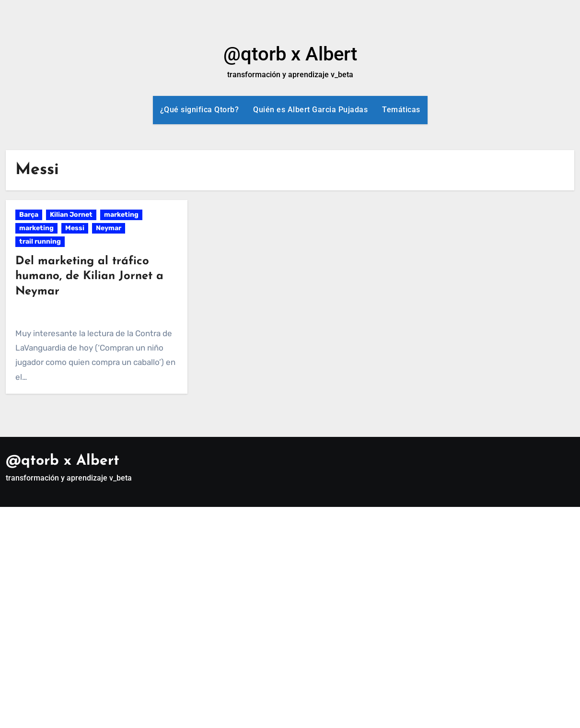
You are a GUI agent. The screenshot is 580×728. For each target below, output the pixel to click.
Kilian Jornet (71, 215)
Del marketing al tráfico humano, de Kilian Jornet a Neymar (89, 276)
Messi (75, 228)
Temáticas (401, 110)
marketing (121, 215)
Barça (29, 215)
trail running (40, 241)
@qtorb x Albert (290, 54)
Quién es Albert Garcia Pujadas (310, 110)
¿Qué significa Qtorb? (200, 110)
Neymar (109, 228)
